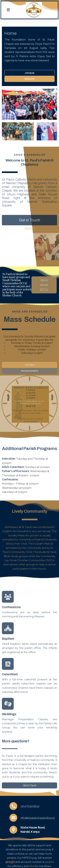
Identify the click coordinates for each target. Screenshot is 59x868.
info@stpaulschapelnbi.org (38, 818)
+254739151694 (30, 806)
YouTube (30, 365)
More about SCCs (43, 285)
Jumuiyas (29, 73)
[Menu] (8, 10)
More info (29, 79)
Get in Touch (29, 220)
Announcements (29, 371)
